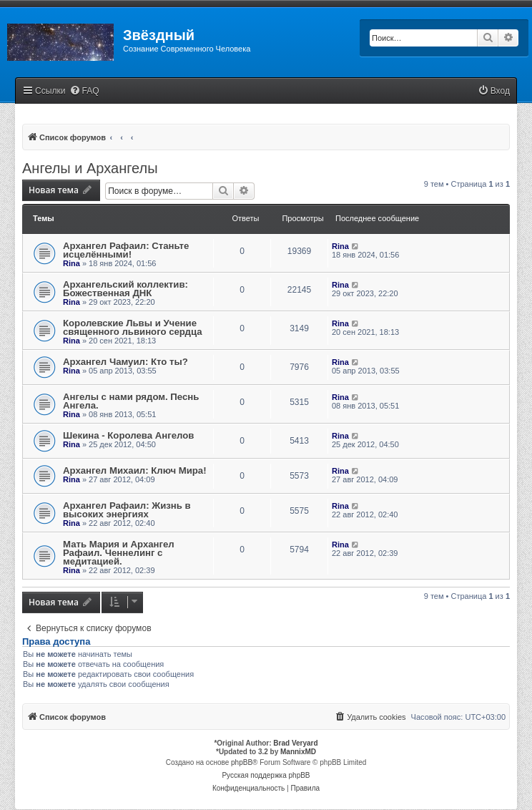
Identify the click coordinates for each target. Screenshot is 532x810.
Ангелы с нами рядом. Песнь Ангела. (131, 401)
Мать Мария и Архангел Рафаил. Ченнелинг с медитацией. (119, 553)
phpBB (242, 762)
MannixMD (298, 752)
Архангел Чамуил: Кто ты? (125, 362)
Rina (72, 263)
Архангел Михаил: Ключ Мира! (135, 470)
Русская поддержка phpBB (266, 775)
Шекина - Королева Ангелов (128, 435)
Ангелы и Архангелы (90, 168)
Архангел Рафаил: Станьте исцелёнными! (126, 250)
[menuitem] (84, 91)
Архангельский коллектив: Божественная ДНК (125, 289)
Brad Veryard (295, 743)
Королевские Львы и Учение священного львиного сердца (133, 327)
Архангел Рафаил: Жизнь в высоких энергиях (127, 510)
